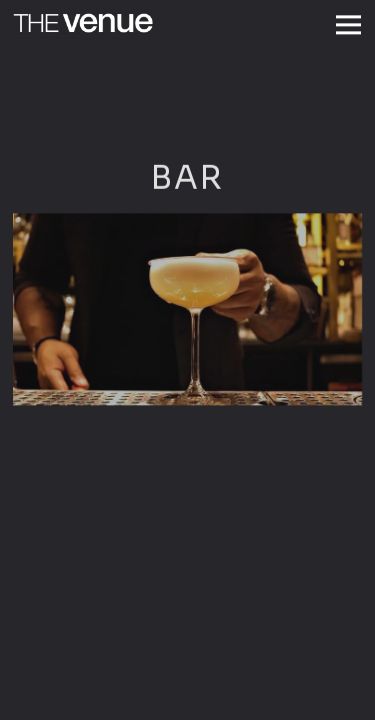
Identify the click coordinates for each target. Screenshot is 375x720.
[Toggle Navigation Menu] (348, 24)
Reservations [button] (188, 698)
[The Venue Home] (83, 21)
